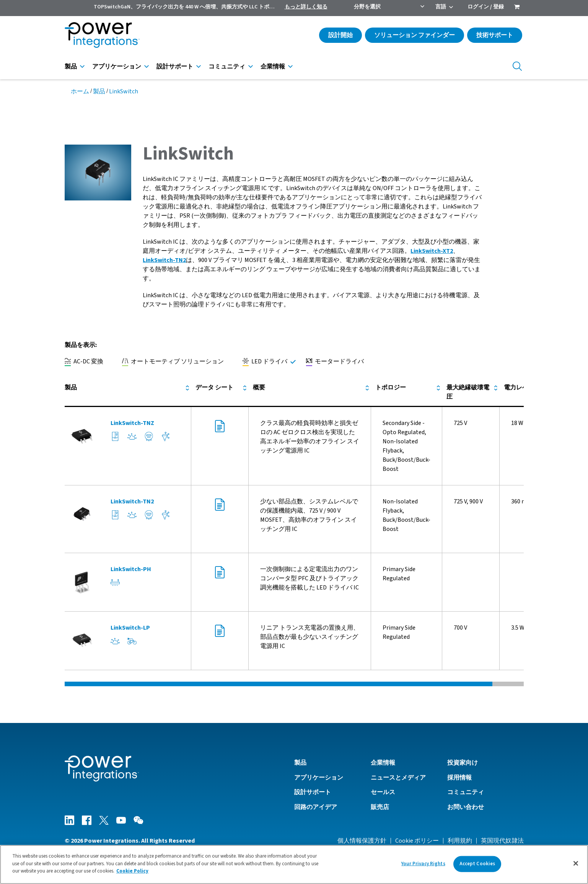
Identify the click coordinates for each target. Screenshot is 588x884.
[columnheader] (128, 392)
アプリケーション (117, 67)
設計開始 (340, 35)
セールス (383, 792)
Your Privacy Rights (423, 865)
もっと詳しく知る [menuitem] (306, 7)
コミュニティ (227, 67)
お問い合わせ (466, 807)
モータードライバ (335, 362)
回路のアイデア (316, 807)
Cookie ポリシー (417, 841)
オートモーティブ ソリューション (173, 362)
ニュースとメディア (398, 778)
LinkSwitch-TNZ (132, 423)
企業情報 (273, 67)
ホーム (80, 91)
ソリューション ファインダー (415, 35)
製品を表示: (81, 345)
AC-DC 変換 (84, 362)
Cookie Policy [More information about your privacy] (132, 873)
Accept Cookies (477, 865)
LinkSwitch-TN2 (164, 260)
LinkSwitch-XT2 (432, 251)
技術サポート (495, 35)
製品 (71, 67)
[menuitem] (517, 8)
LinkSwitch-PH (131, 569)
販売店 (380, 807)
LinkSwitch (124, 91)
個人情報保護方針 (362, 841)
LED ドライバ (265, 362)
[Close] (576, 865)
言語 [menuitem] (441, 7)
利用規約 (460, 841)
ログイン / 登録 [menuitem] (486, 7)
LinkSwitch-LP (130, 628)
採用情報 (459, 778)
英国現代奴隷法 (502, 841)
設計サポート (175, 67)
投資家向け (463, 763)
